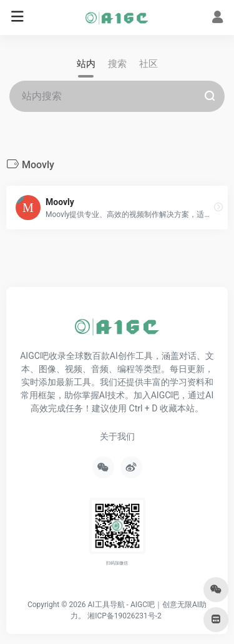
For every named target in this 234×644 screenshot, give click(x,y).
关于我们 (117, 436)
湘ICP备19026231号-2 (124, 616)
